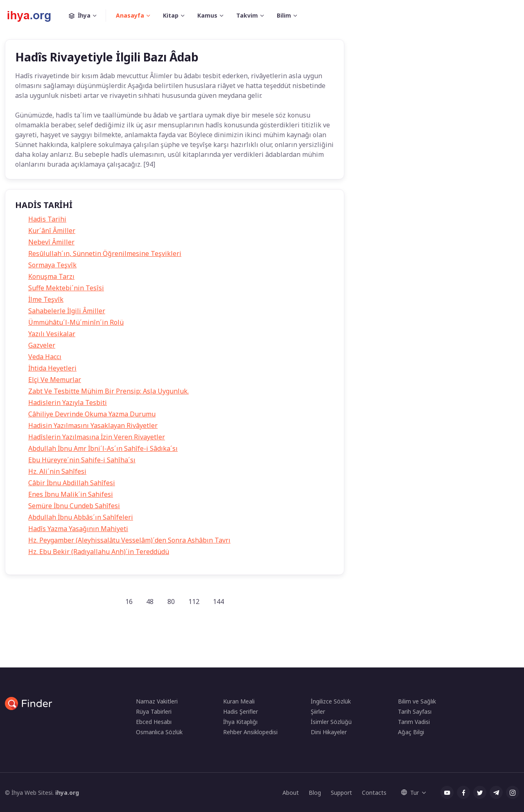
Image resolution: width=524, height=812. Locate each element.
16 (129, 602)
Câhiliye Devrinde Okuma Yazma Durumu (92, 414)
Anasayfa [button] (130, 15)
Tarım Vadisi (414, 722)
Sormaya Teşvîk (52, 265)
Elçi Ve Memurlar (55, 380)
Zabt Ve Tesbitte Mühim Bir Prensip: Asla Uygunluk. (108, 391)
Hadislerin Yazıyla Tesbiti (68, 403)
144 (218, 602)
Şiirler (318, 711)
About (291, 793)
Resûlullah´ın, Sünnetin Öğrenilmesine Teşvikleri (105, 253)
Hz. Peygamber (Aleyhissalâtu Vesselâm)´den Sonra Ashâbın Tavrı (129, 540)
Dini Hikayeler (329, 732)
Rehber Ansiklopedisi (250, 732)
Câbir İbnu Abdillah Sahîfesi (72, 483)
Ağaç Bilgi (411, 732)
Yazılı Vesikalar (52, 334)
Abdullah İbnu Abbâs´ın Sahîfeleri (81, 517)
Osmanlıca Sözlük (159, 732)
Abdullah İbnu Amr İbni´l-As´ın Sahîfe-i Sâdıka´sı (103, 448)
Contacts (374, 793)
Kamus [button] (207, 15)
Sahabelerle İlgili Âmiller (67, 311)
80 (171, 602)
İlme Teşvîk (46, 299)
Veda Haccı (45, 357)
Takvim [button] (247, 15)
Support (341, 793)
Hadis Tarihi (47, 219)
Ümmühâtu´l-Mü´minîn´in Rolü (76, 322)
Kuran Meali (239, 701)
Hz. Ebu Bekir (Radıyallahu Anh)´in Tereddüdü (99, 552)
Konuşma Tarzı (51, 276)
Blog (315, 793)
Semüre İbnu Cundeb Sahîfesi (74, 506)
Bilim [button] (284, 15)
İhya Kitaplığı (240, 722)
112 (194, 602)
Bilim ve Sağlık (417, 701)
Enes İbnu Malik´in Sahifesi (71, 494)
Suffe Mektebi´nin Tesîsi (66, 288)
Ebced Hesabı (154, 722)
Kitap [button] (171, 15)
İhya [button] (87, 16)
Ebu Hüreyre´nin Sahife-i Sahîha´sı (82, 460)
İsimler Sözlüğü (331, 722)
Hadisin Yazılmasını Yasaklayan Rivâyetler (93, 425)
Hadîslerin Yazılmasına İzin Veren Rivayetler (97, 437)
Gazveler (42, 345)
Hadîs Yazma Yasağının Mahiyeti (78, 529)
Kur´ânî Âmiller (52, 231)
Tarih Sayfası (415, 711)
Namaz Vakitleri (157, 701)
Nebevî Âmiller (51, 242)
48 (150, 602)
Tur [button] (410, 793)
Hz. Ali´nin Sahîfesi (57, 471)
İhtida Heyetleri (52, 368)
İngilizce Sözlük (331, 701)
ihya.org (67, 793)
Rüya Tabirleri (154, 711)
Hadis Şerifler (241, 711)
